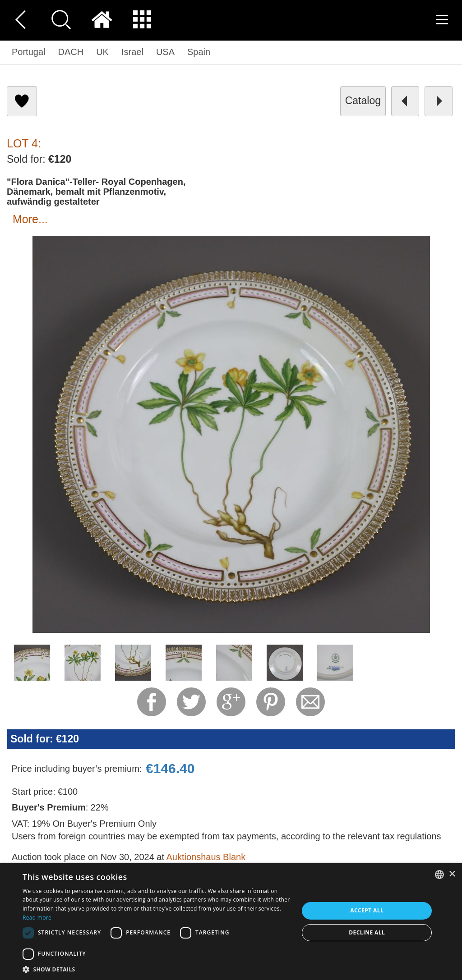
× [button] (452, 874)
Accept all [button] (367, 910)
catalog (363, 101)
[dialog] (231, 922)
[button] (157, 969)
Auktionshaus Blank (206, 857)
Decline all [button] (367, 932)
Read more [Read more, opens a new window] (37, 918)
